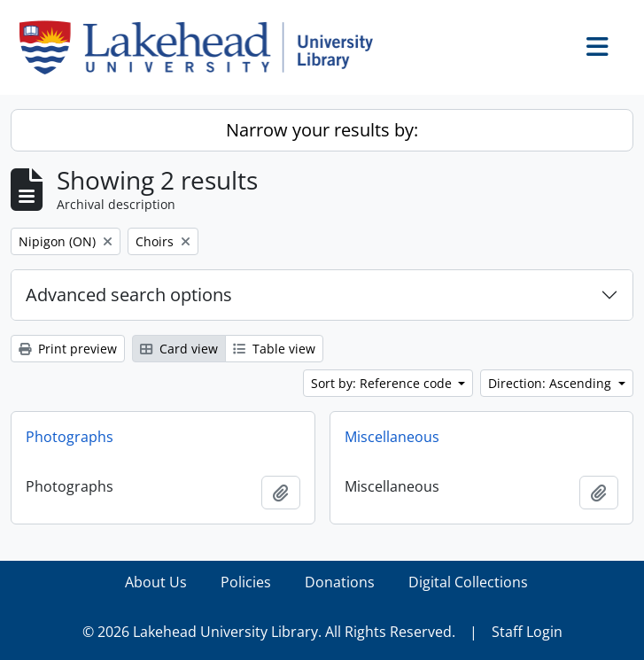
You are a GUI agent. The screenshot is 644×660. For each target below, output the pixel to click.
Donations (340, 582)
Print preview (68, 349)
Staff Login (527, 632)
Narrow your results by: (322, 130)
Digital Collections (468, 582)
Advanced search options (129, 295)
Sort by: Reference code (383, 383)
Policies (246, 582)
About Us (156, 582)
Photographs (70, 437)
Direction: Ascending (551, 383)
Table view (274, 349)
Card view (179, 349)
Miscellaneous (392, 437)
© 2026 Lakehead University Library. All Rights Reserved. (269, 632)
